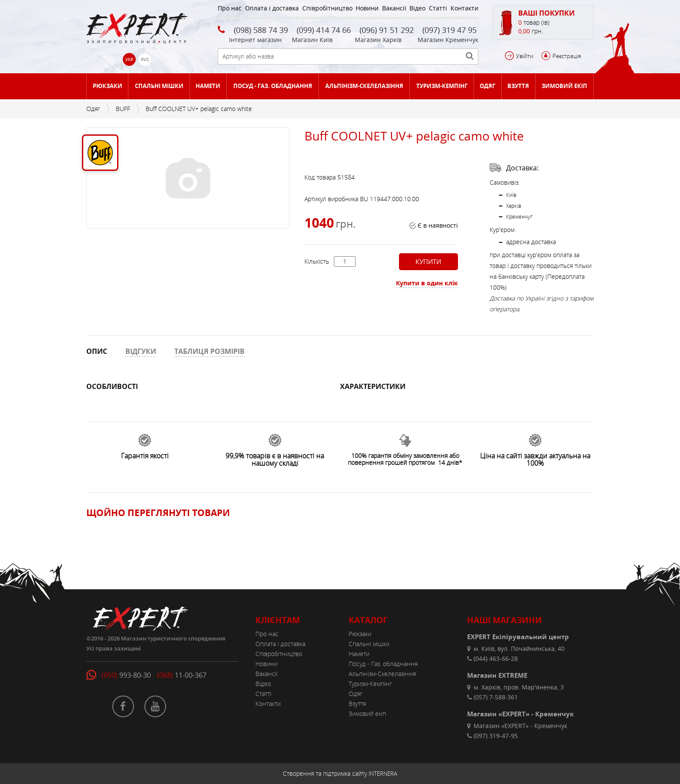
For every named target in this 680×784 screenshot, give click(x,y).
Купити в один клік (427, 283)
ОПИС (97, 351)
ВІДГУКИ (141, 351)
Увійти (525, 56)
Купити (428, 261)
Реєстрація (567, 56)
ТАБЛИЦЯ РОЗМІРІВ (209, 351)
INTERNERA (383, 774)
